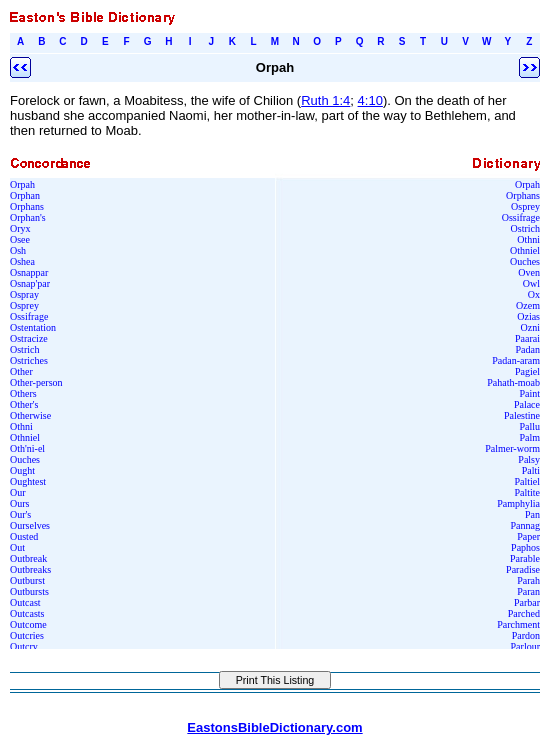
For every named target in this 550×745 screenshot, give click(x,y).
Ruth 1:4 (325, 100)
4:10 (370, 100)
